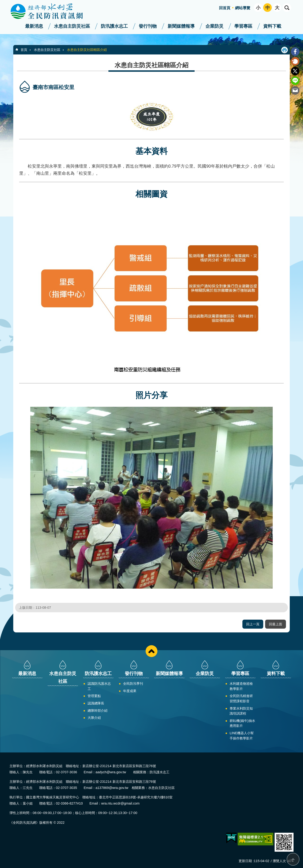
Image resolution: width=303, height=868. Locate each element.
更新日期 (245, 861)
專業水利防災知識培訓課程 (241, 711)
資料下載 (272, 26)
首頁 (24, 50)
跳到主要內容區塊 (2, 2)
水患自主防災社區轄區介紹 (87, 50)
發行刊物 (148, 26)
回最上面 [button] (276, 624)
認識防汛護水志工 (99, 686)
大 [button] (277, 8)
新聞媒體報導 (181, 26)
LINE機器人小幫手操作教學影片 (242, 736)
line (295, 81)
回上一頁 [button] (253, 624)
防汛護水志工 (114, 26)
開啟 (287, 8)
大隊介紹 (94, 718)
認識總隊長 (96, 703)
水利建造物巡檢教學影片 (241, 686)
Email (295, 90)
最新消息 (34, 26)
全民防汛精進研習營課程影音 (241, 698)
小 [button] (258, 8)
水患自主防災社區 (72, 26)
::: (2, 2)
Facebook (295, 52)
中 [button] (268, 8)
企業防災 (214, 26)
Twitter (295, 71)
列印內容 (285, 50)
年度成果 (130, 691)
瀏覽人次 (279, 861)
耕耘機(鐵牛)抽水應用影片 (242, 723)
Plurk (295, 61)
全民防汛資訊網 (51, 11)
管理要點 (94, 696)
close (151, 651)
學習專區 (243, 26)
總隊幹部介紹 (98, 711)
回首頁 (225, 8)
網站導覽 (243, 8)
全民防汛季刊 (133, 684)
